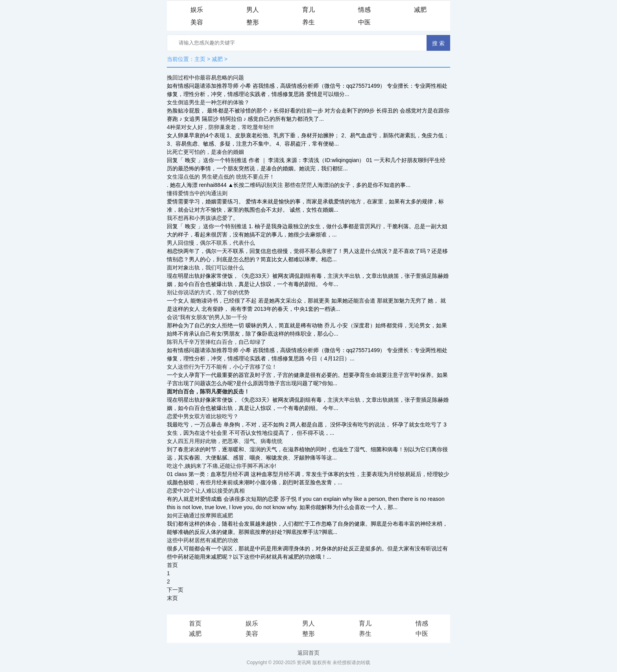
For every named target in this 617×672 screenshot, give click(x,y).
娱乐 (197, 10)
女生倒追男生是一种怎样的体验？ (208, 102)
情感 (364, 10)
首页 (172, 565)
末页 (172, 598)
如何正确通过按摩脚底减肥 (200, 515)
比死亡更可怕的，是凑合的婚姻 (205, 152)
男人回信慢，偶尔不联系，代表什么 (211, 243)
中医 (364, 22)
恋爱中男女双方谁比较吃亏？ (203, 416)
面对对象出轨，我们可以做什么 (205, 268)
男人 (253, 10)
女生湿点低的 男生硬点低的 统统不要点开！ (221, 177)
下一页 (175, 590)
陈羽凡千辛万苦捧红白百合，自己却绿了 (216, 342)
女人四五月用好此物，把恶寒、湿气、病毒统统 (225, 441)
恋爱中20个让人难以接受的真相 (206, 491)
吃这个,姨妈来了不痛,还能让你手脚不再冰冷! (222, 466)
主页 (200, 59)
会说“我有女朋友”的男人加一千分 (207, 317)
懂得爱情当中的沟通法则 (197, 193)
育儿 (308, 10)
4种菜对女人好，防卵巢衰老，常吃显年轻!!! (220, 127)
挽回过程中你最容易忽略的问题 (205, 78)
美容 (197, 22)
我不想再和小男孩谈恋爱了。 (203, 218)
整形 (253, 22)
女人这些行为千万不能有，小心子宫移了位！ (222, 367)
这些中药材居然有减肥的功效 (203, 540)
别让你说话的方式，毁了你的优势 (208, 292)
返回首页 (308, 653)
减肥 (420, 10)
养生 (308, 22)
